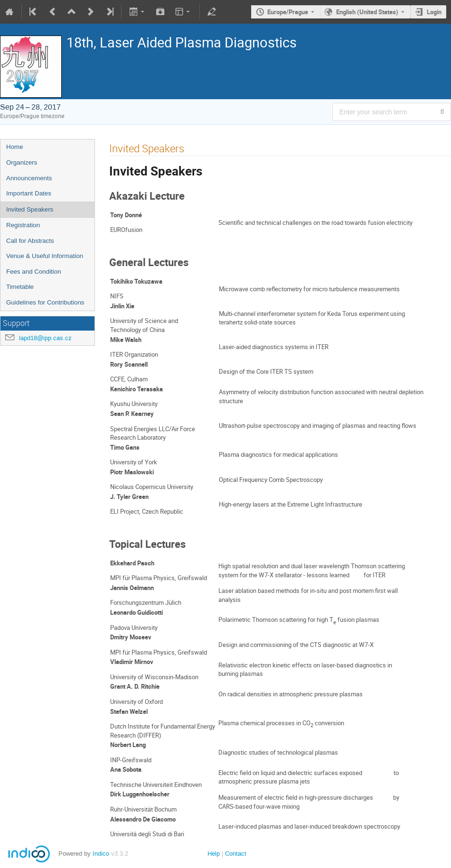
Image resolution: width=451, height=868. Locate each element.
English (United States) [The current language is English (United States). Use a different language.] (367, 12)
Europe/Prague (288, 12)
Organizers (22, 162)
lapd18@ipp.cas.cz (45, 338)
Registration (23, 225)
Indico (101, 854)
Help (214, 854)
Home (15, 147)
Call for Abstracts (30, 241)
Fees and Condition (34, 272)
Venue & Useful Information (45, 256)
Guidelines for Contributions (45, 302)
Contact (236, 854)
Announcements (29, 178)
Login (434, 12)
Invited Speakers (30, 209)
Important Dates (29, 193)
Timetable (20, 287)
